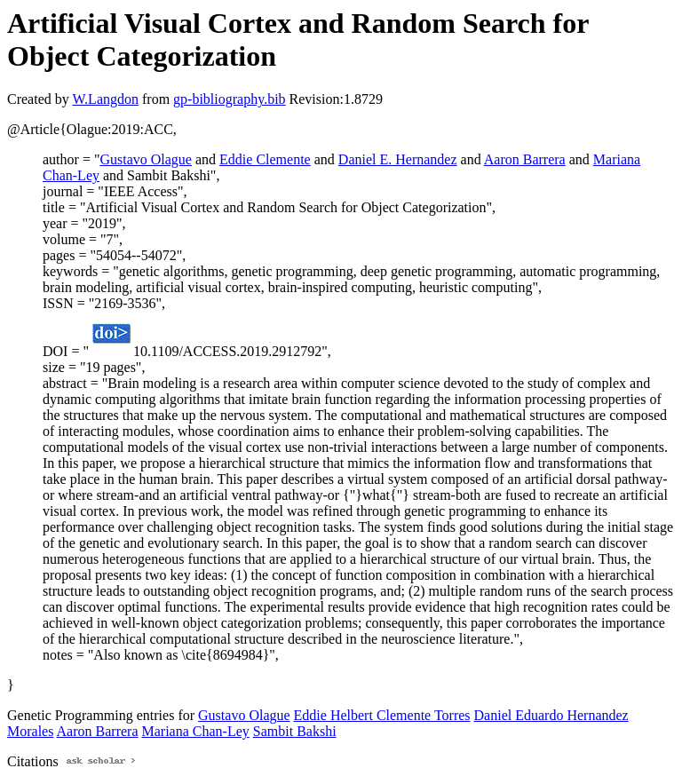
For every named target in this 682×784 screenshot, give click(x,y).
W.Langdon (105, 99)
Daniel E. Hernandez (398, 159)
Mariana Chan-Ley (196, 731)
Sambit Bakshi (295, 731)
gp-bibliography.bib (230, 99)
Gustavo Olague (146, 159)
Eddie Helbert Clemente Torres (382, 715)
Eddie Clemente (265, 159)
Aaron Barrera (525, 159)
